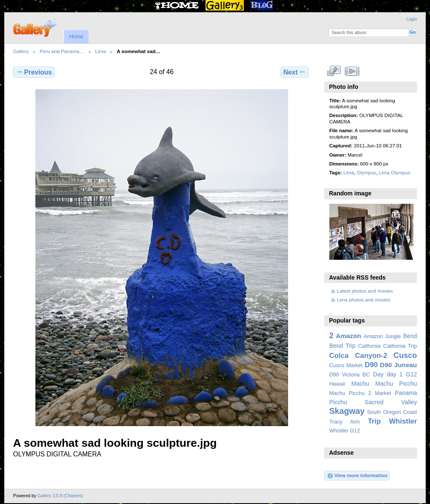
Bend (410, 336)
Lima (100, 51)
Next (295, 72)
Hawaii (337, 384)
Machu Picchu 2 (350, 393)
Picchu (338, 402)
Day (378, 374)
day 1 (395, 374)
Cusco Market (346, 365)
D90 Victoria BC (350, 375)
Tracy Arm (345, 422)
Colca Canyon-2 (358, 356)
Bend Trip (342, 346)
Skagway (347, 411)
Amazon (348, 336)
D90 (371, 365)
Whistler (403, 421)
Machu (360, 384)
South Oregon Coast (392, 412)
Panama (406, 393)
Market (383, 393)
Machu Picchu (396, 384)
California (369, 346)
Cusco (405, 355)
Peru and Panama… (62, 51)
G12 (411, 374)
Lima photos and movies (364, 300)
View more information (357, 476)
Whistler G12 (345, 431)
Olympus (366, 172)
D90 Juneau (398, 365)
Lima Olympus (395, 172)
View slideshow (352, 71)
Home (76, 37)
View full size (334, 71)
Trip (374, 421)
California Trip (400, 346)
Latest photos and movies (365, 291)
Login (412, 19)
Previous (34, 72)
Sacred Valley (391, 402)
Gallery (21, 51)
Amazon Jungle (382, 336)
